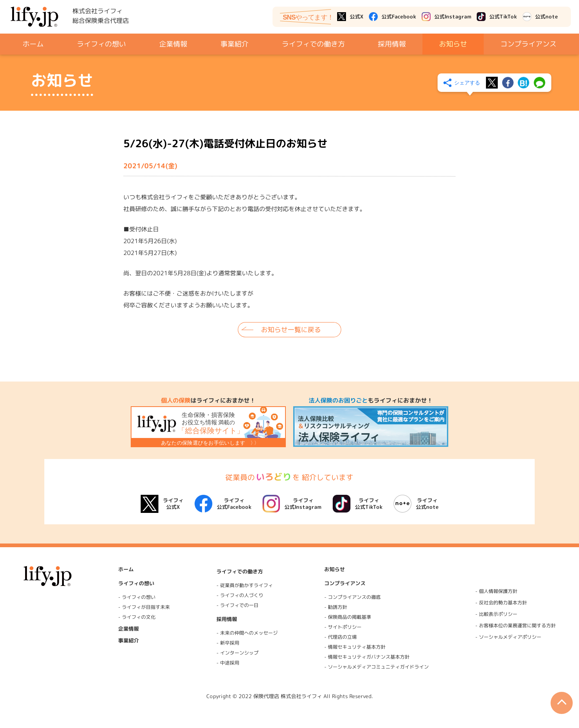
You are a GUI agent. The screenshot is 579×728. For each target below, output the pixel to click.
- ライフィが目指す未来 (144, 607)
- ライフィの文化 (137, 617)
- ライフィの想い (137, 597)
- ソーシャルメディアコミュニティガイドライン (376, 667)
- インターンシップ (237, 653)
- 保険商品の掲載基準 (348, 617)
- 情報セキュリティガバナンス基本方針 (367, 657)
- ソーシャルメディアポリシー (508, 637)
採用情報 (392, 44)
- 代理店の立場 (340, 637)
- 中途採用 (228, 663)
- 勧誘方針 (336, 607)
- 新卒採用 (228, 643)
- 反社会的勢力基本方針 (501, 603)
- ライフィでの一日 (237, 605)
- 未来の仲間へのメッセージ (247, 633)
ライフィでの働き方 (313, 44)
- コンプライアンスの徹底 (352, 597)
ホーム (33, 44)
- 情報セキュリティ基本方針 (355, 647)
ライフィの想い (101, 44)
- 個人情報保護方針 (496, 591)
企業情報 (173, 44)
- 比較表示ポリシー (496, 614)
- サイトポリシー (343, 627)
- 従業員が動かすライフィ (245, 585)
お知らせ (453, 44)
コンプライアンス (528, 44)
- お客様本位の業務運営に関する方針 (515, 625)
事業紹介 (234, 44)
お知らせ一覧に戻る (291, 329)
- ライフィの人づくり (240, 595)
